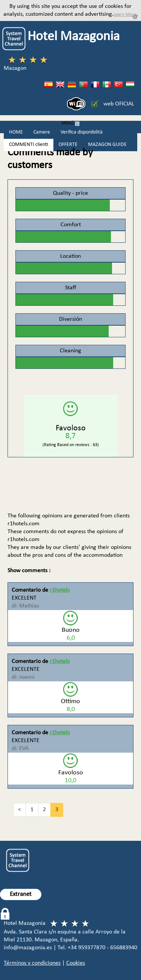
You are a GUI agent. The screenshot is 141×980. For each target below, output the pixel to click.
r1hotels (60, 590)
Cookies (76, 963)
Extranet (21, 894)
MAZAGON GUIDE (107, 145)
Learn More (125, 14)
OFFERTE (68, 145)
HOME (16, 132)
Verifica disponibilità (82, 132)
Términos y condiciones (32, 963)
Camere (42, 132)
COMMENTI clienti (29, 145)
